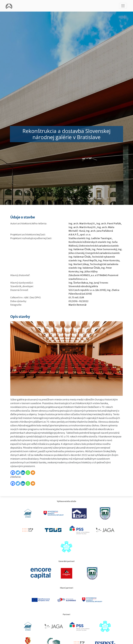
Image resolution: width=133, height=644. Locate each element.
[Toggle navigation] (123, 6)
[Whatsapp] (28, 473)
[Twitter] (18, 473)
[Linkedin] (23, 473)
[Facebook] (13, 473)
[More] (33, 473)
